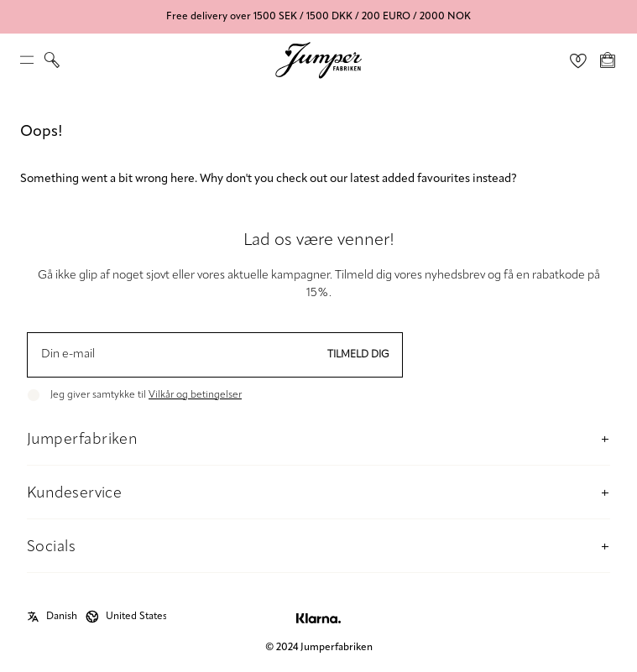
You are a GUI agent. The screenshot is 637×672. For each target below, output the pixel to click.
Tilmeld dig (358, 355)
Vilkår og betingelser (195, 395)
